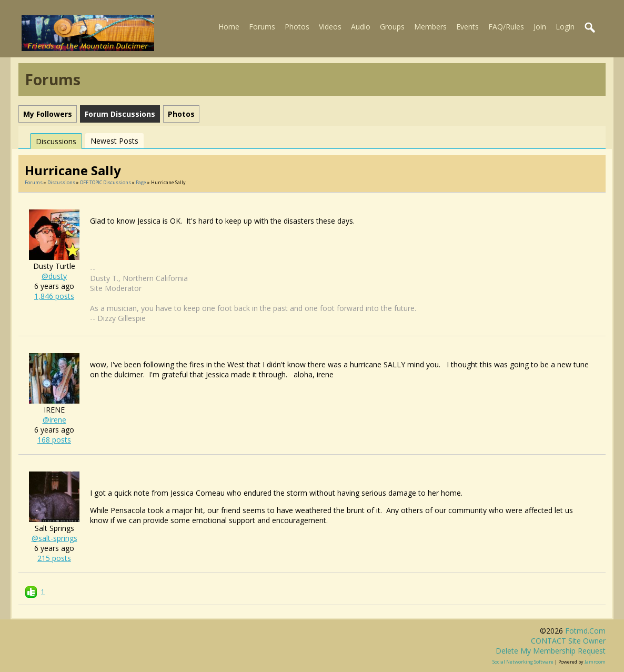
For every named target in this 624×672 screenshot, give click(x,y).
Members (430, 27)
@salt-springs (54, 538)
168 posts (54, 440)
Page (142, 182)
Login (565, 27)
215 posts (54, 558)
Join (540, 27)
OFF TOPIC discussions (105, 182)
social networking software (523, 662)
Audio (361, 27)
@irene (54, 420)
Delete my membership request (551, 651)
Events (467, 27)
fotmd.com (585, 631)
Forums (262, 27)
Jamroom (595, 662)
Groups (392, 27)
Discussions (56, 141)
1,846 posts (54, 296)
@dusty (54, 276)
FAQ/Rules (506, 27)
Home (229, 27)
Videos (330, 27)
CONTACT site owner (568, 641)
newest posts (114, 141)
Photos (297, 27)
